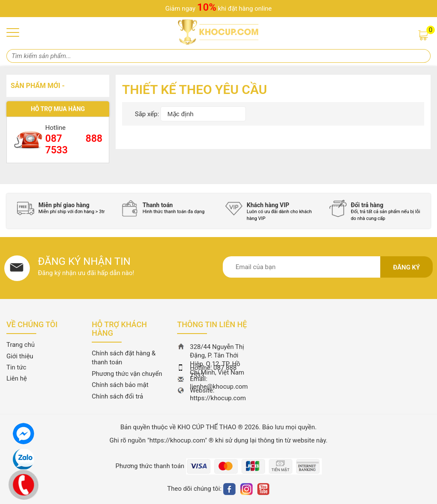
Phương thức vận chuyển (127, 374)
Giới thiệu (20, 356)
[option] (63, 208)
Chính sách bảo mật (120, 385)
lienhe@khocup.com (219, 387)
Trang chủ (20, 345)
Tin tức (16, 367)
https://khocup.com (218, 398)
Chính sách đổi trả (117, 396)
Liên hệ (17, 378)
